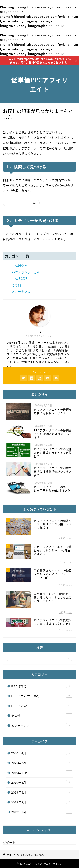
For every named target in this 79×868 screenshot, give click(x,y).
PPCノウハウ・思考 (26, 272)
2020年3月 (42, 763)
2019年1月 (42, 812)
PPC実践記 (20, 279)
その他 (16, 285)
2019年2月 (42, 802)
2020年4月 (42, 753)
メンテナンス (21, 292)
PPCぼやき (20, 266)
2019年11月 (42, 773)
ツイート (9, 842)
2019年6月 (42, 782)
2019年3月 (42, 792)
